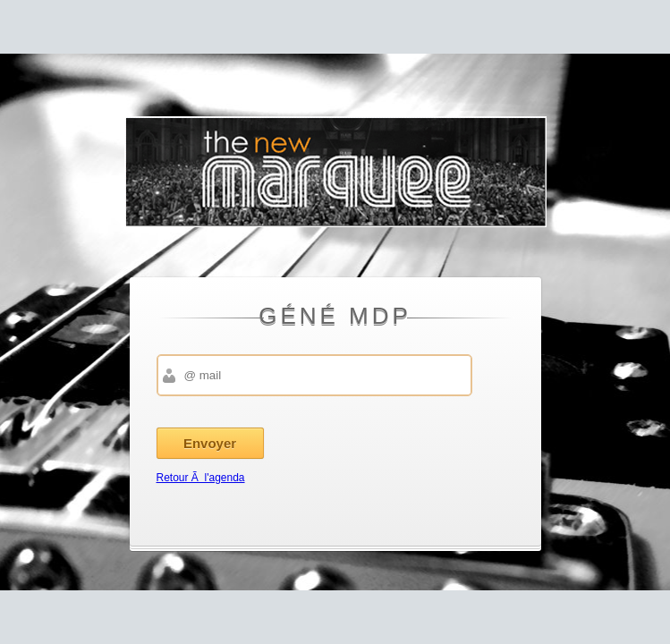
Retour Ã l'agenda (201, 478)
